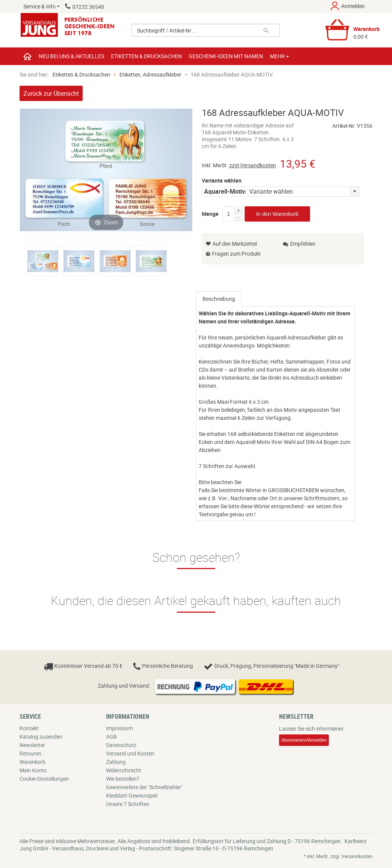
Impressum (119, 728)
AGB (111, 737)
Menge (210, 212)
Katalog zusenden (41, 737)
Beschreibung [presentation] (219, 299)
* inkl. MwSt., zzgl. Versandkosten (338, 856)
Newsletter (32, 745)
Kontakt (29, 728)
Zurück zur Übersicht (51, 93)
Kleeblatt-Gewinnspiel (132, 795)
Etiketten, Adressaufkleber (150, 74)
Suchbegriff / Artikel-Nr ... (167, 30)
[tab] (219, 299)
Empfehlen (299, 244)
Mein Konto (33, 770)
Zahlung (116, 762)
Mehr (279, 56)
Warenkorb (33, 762)
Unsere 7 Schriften (128, 804)
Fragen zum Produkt (236, 254)
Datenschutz (121, 745)
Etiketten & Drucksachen (81, 74)
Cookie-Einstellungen (44, 779)
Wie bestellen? (123, 779)
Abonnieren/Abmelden (304, 740)
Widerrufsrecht (124, 770)
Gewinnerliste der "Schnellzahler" (144, 787)
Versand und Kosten (130, 753)
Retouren (30, 753)
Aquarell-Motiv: (225, 191)
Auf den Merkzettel (231, 244)
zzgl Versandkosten (253, 165)
